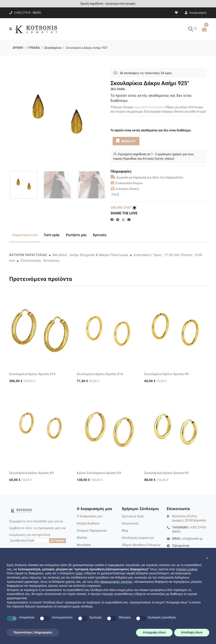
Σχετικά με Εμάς (133, 516)
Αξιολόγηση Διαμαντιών (138, 538)
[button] (207, 558)
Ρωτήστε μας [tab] (76, 235)
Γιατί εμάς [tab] (52, 235)
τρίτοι (79, 573)
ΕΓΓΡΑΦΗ (58, 541)
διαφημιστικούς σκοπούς (116, 582)
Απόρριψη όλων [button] (154, 632)
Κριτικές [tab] (100, 235)
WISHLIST (126, 141)
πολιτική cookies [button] (187, 569)
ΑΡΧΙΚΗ (18, 48)
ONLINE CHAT (123, 208)
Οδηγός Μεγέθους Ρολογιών (141, 545)
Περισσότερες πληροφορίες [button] (33, 632)
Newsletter (84, 545)
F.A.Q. (116, 195)
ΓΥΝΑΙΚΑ (34, 48)
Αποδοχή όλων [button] (192, 632)
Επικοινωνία (130, 523)
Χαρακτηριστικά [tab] (25, 235)
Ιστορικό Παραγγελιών (92, 531)
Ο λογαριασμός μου (90, 516)
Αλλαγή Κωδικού (88, 523)
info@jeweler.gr (192, 539)
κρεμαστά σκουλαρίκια (149, 107)
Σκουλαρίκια (53, 48)
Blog (125, 531)
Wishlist (82, 538)
